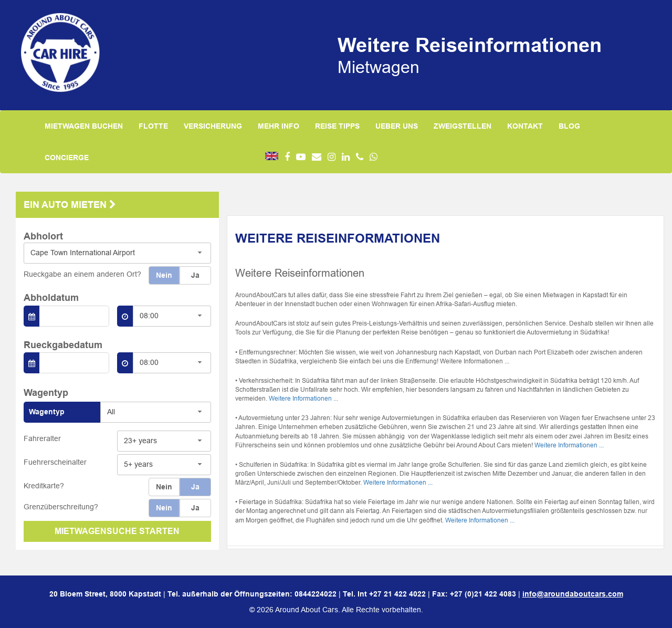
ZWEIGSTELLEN (463, 126)
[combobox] (117, 253)
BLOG (569, 126)
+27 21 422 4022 (397, 594)
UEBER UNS (397, 126)
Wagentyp (47, 412)
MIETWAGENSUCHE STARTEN (117, 531)
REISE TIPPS (337, 126)
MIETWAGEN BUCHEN (84, 126)
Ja (195, 275)
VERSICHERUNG (213, 126)
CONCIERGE (67, 158)
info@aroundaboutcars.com (573, 594)
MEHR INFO (279, 126)
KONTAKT (525, 126)
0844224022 (316, 594)
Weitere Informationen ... (303, 398)
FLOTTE (153, 126)
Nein (164, 275)
